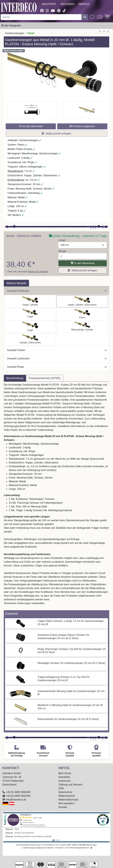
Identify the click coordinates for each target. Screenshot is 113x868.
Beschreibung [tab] (15, 378)
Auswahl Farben (57, 350)
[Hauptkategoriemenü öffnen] (11, 26)
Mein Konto (65, 773)
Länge (62, 240)
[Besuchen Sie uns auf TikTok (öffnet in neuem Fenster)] (64, 10)
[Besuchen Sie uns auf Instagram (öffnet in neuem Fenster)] (47, 10)
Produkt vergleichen (82, 126)
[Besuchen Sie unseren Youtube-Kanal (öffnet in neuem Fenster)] (53, 10)
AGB (61, 788)
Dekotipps (49, 4)
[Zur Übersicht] (104, 32)
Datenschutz (65, 792)
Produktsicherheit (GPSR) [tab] (45, 378)
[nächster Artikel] (108, 32)
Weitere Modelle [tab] (16, 283)
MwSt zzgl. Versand (38, 272)
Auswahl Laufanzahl (57, 358)
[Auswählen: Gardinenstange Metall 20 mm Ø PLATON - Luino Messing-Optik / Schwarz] (30, 327)
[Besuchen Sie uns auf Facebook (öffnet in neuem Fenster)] (42, 10)
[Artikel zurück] (100, 32)
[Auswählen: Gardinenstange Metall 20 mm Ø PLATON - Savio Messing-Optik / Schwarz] (30, 314)
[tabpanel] (56, 496)
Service (84, 4)
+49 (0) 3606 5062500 (18, 792)
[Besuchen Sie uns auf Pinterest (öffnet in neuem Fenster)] (59, 10)
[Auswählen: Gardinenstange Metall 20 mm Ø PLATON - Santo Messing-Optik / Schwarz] (30, 301)
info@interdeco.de (16, 800)
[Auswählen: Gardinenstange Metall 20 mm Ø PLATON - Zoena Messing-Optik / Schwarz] (30, 339)
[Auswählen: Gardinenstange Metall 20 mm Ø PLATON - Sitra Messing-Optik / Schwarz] (82, 314)
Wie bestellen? (67, 803)
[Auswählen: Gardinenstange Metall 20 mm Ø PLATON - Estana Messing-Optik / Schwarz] (82, 301)
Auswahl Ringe (57, 367)
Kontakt (63, 807)
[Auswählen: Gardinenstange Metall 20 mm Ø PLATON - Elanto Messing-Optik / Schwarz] (82, 327)
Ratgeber (68, 4)
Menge (62, 251)
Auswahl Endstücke (57, 291)
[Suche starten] (85, 17)
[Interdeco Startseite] (19, 7)
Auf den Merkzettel (31, 126)
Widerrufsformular (68, 800)
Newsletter (64, 777)
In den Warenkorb (82, 263)
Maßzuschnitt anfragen (56, 134)
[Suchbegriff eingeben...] (41, 17)
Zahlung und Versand (70, 785)
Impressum (65, 781)
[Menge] (83, 256)
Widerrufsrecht (67, 796)
